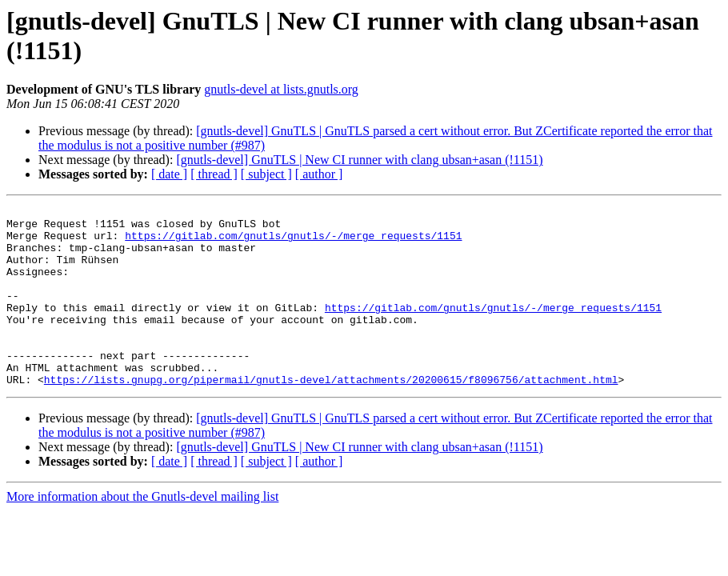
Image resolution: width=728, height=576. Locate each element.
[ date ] (169, 174)
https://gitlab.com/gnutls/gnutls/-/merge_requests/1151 (293, 242)
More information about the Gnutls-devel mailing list (142, 532)
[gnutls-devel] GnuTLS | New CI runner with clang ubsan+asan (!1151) (359, 160)
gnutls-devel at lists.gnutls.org (281, 89)
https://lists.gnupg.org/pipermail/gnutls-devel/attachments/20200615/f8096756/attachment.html (331, 415)
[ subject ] (266, 174)
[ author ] (319, 174)
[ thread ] (214, 174)
